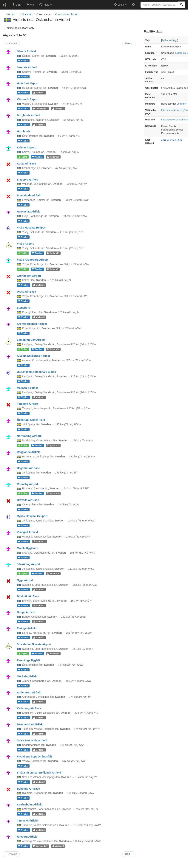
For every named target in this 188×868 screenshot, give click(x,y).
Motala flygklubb (27, 548)
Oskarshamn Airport (67, 14)
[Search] (181, 5)
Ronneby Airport (27, 484)
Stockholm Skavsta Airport (34, 644)
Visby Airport (25, 244)
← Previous (11, 854)
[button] (46, 5)
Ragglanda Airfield (29, 452)
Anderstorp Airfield (29, 692)
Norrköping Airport (29, 436)
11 (39, 541)
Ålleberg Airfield (27, 837)
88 (53, 654)
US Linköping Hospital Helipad (36, 372)
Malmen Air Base (28, 388)
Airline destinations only (18, 28)
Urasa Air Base (26, 292)
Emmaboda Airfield (29, 195)
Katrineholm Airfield (30, 805)
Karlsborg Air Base (29, 708)
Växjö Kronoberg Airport (32, 260)
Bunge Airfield (26, 612)
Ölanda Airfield (26, 51)
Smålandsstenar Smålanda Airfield (39, 773)
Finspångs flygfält (28, 660)
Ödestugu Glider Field (31, 420)
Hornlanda (23, 131)
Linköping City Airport (31, 340)
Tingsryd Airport (27, 404)
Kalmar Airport (26, 147)
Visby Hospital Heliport (31, 228)
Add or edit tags (170, 40)
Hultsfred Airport (28, 83)
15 (53, 445)
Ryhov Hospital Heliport (32, 516)
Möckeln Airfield (27, 676)
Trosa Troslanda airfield (32, 740)
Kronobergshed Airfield (32, 324)
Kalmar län (180, 53)
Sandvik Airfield (27, 67)
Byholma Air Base (28, 789)
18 (53, 493)
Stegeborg (23, 308)
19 (53, 157)
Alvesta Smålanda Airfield (33, 356)
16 (53, 349)
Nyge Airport (25, 580)
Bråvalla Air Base (28, 500)
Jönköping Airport (28, 564)
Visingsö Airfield (27, 532)
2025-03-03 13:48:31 (172, 140)
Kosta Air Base (26, 164)
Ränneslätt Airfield (29, 212)
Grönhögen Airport (29, 276)
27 (53, 253)
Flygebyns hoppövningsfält (34, 757)
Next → (129, 854)
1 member (181, 104)
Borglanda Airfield (28, 115)
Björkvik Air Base (28, 596)
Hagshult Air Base (28, 468)
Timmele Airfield (27, 821)
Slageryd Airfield (27, 180)
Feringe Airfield (27, 628)
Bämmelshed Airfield (30, 724)
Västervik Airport (28, 99)
